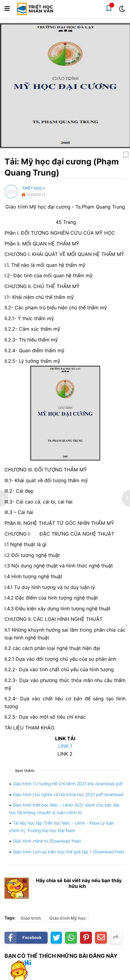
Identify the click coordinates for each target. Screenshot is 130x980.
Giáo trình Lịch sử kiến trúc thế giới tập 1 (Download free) (69, 852)
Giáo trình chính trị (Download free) (47, 841)
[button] (7, 9)
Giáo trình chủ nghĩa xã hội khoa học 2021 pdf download (68, 794)
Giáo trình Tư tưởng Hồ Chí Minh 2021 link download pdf (68, 784)
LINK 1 (65, 746)
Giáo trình (31, 918)
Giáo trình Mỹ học (68, 918)
